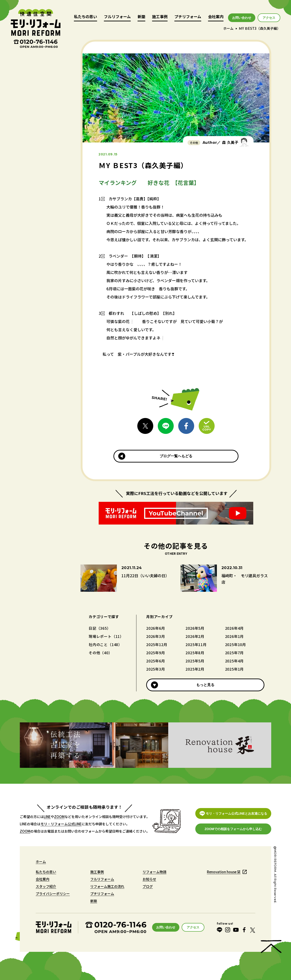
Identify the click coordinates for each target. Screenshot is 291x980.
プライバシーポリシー (53, 894)
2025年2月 (195, 669)
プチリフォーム (188, 17)
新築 (141, 17)
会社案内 (216, 17)
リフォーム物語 (154, 872)
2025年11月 (196, 644)
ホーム (228, 28)
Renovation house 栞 (224, 872)
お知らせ (149, 879)
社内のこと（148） (105, 644)
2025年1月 (235, 669)
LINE (47, 817)
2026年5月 (195, 628)
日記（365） (100, 628)
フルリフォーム (117, 17)
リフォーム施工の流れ (107, 886)
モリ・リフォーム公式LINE (61, 824)
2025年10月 (236, 644)
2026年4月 (235, 628)
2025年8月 (195, 653)
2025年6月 (156, 661)
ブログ (148, 886)
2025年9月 (156, 653)
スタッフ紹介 (46, 886)
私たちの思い (85, 17)
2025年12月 (157, 644)
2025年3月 (156, 669)
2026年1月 (235, 636)
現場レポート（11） (106, 636)
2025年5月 (195, 661)
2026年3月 (156, 636)
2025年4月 (235, 661)
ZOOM (59, 817)
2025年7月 (235, 653)
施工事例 (160, 17)
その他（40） (100, 653)
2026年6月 (156, 628)
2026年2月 (195, 636)
